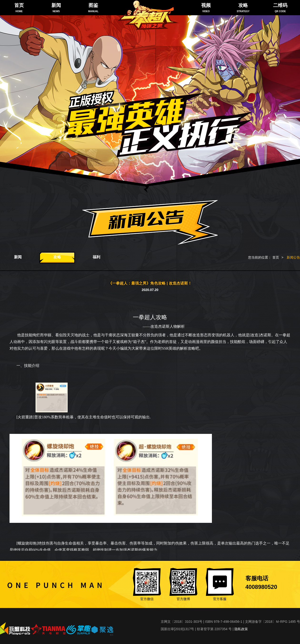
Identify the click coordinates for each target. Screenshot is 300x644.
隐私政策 (241, 629)
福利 (96, 257)
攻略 (57, 257)
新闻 (18, 257)
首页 (276, 257)
